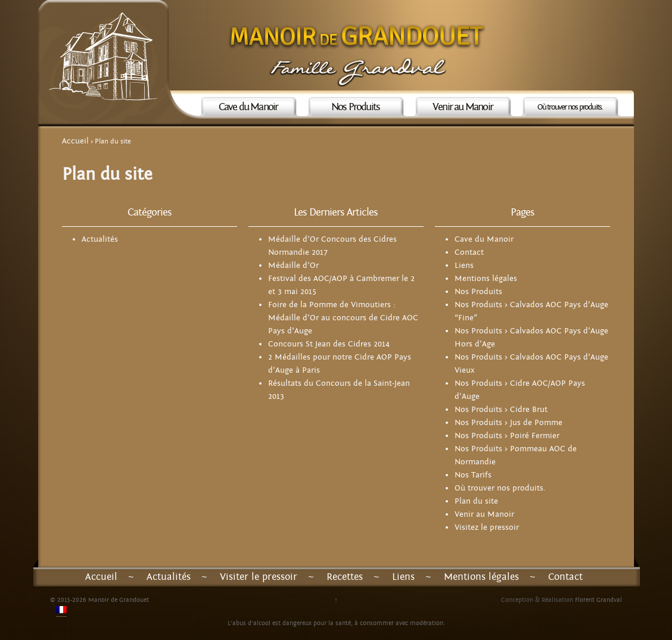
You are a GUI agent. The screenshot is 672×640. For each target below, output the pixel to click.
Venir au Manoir (463, 107)
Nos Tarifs (473, 475)
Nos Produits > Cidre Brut (501, 410)
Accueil (75, 141)
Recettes (345, 577)
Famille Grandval (358, 72)
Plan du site (476, 501)
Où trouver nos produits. (570, 107)
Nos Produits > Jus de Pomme (508, 423)
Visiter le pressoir (259, 577)
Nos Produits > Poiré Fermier (507, 436)
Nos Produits (355, 107)
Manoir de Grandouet (358, 36)
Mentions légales (486, 279)
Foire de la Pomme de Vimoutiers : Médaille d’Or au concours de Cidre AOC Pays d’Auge (343, 318)
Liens (464, 266)
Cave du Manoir (248, 107)
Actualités (100, 239)
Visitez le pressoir (487, 527)
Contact (469, 252)
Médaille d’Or (293, 266)
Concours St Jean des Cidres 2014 (329, 344)
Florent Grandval (598, 600)
